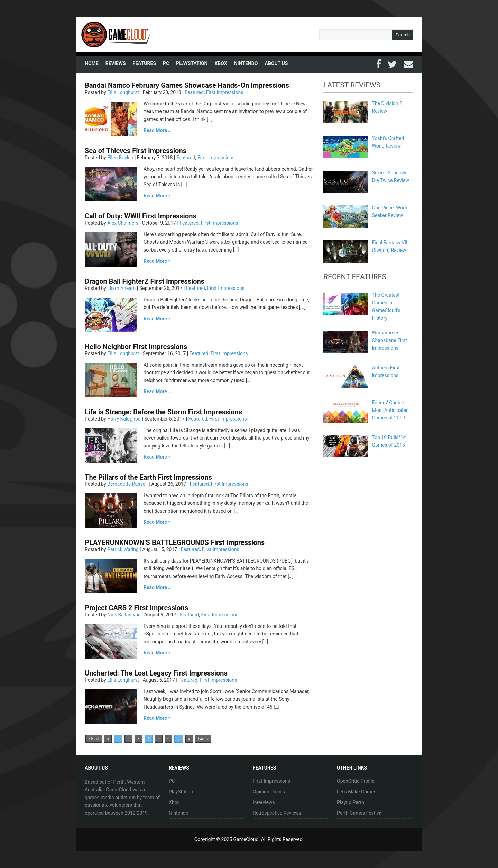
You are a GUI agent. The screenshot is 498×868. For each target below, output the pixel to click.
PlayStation (192, 63)
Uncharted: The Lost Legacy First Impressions (156, 673)
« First (94, 739)
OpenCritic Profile (356, 781)
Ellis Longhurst (123, 92)
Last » (203, 739)
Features (145, 63)
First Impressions (224, 92)
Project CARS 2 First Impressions (136, 608)
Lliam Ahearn (121, 288)
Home (92, 63)
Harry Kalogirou (124, 419)
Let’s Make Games (357, 792)
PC (166, 63)
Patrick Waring (123, 549)
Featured (194, 92)
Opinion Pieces (269, 792)
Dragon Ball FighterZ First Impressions (145, 281)
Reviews (116, 63)
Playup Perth (351, 802)
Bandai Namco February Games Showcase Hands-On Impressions (187, 85)
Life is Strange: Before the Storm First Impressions (163, 412)
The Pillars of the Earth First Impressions (148, 477)
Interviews (264, 802)
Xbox (221, 63)
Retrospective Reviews (277, 813)
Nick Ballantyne (124, 615)
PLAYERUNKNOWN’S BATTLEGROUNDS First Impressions (175, 542)
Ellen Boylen (120, 158)
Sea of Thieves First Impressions (136, 151)
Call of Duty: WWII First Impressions (141, 216)
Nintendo (246, 63)
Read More (155, 130)
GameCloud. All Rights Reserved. (269, 839)
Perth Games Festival (360, 813)
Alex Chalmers (123, 223)
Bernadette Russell (127, 484)
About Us (276, 63)
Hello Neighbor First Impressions (136, 347)
